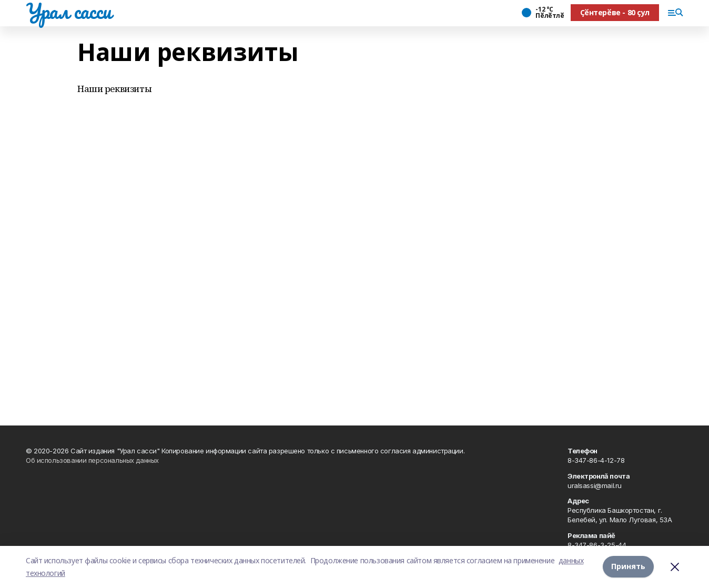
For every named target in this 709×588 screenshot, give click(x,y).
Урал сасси (69, 11)
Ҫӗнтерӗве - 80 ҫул (615, 12)
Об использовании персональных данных (92, 460)
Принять (628, 567)
